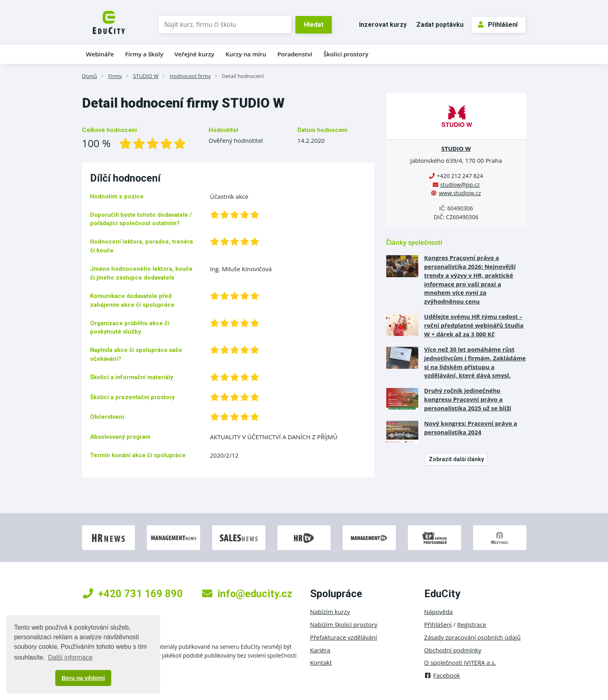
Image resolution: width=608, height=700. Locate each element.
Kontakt (321, 662)
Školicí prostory (346, 54)
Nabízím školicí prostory (344, 624)
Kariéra (320, 650)
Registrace (472, 624)
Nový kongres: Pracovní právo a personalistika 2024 (471, 428)
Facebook (442, 675)
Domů (90, 76)
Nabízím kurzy (330, 612)
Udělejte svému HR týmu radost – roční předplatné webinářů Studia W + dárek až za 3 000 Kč (474, 325)
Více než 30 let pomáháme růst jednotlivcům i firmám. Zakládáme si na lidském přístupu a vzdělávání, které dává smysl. (475, 362)
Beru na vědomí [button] (83, 678)
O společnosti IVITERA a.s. (460, 662)
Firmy (115, 76)
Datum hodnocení (322, 130)
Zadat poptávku (440, 25)
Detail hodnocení (243, 76)
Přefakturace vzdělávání (344, 637)
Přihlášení (498, 25)
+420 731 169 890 (133, 594)
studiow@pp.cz (460, 185)
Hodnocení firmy (190, 76)
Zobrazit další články (456, 459)
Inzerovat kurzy (383, 25)
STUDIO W (146, 76)
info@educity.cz (247, 594)
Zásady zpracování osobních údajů (473, 637)
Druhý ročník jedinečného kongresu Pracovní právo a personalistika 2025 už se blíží (468, 399)
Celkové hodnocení (109, 130)
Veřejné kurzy (195, 54)
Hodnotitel (223, 130)
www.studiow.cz (460, 193)
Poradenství (295, 54)
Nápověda (439, 612)
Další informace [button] (70, 657)
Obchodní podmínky (453, 650)
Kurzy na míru (246, 54)
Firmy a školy (144, 54)
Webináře (100, 54)
